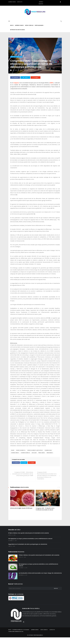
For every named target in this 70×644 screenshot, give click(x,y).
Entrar (41, 2)
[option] (22, 507)
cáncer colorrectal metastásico (35, 457)
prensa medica (42, 459)
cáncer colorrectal (21, 457)
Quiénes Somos (19, 32)
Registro (41, 4)
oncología (34, 459)
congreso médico (15, 459)
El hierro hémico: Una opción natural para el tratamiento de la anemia (29, 540)
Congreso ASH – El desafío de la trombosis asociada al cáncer (45, 516)
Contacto (20, 2)
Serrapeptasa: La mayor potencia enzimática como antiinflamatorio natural (30, 545)
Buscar (56, 595)
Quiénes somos (12, 2)
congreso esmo (48, 457)
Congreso (16, 89)
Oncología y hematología (16, 63)
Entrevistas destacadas (17, 36)
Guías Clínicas (29, 32)
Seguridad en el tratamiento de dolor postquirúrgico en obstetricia (28, 551)
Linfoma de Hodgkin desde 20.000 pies (21, 515)
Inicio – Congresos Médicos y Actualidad (19, 636)
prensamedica (50, 459)
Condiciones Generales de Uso (16, 638)
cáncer (13, 457)
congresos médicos (25, 459)
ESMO (51, 89)
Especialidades (40, 32)
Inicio (12, 32)
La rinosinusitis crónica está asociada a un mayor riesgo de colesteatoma (40, 580)
